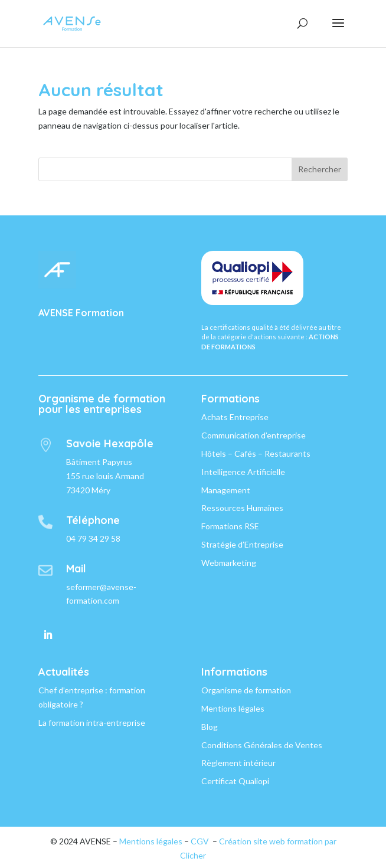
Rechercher (320, 169)
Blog (210, 727)
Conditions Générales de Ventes (262, 745)
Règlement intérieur (238, 763)
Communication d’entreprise (253, 435)
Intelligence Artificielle (243, 472)
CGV (200, 841)
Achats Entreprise (235, 417)
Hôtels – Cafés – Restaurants (256, 453)
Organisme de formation (246, 690)
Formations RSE (230, 526)
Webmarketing (229, 563)
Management (226, 490)
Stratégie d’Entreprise (242, 544)
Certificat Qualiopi (235, 781)
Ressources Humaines (242, 508)
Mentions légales (233, 708)
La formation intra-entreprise (92, 723)
